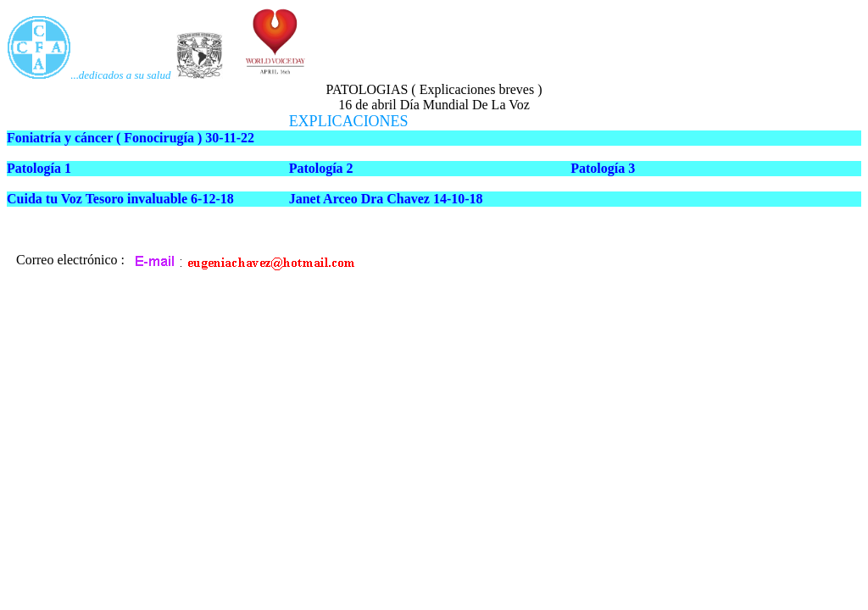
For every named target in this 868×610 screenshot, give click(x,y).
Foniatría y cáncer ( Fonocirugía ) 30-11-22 (131, 138)
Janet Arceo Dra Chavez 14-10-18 (386, 199)
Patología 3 (603, 168)
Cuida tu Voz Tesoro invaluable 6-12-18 (120, 199)
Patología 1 (39, 168)
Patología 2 (321, 168)
